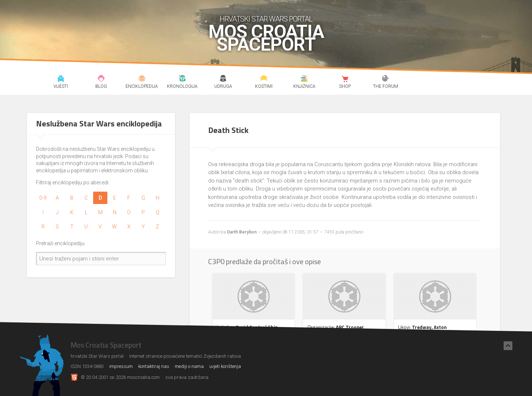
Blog (101, 79)
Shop (345, 79)
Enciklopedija (142, 79)
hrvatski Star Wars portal (266, 19)
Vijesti (61, 79)
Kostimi (264, 79)
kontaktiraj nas (154, 366)
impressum (121, 366)
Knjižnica (304, 79)
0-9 (43, 198)
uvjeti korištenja (225, 366)
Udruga (223, 79)
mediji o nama (189, 366)
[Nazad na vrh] (508, 346)
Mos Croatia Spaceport (266, 38)
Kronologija (182, 79)
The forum (386, 79)
